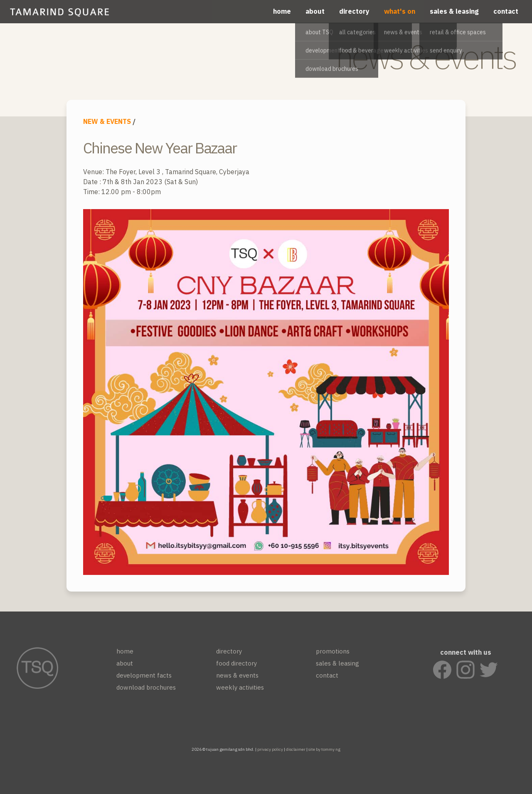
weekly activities (240, 691)
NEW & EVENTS (107, 121)
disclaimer (296, 749)
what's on (400, 11)
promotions (333, 655)
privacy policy (270, 749)
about (315, 11)
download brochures (146, 691)
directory (354, 11)
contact (506, 11)
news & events (237, 679)
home (282, 11)
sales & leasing (454, 11)
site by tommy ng (324, 749)
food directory (236, 667)
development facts (144, 679)
